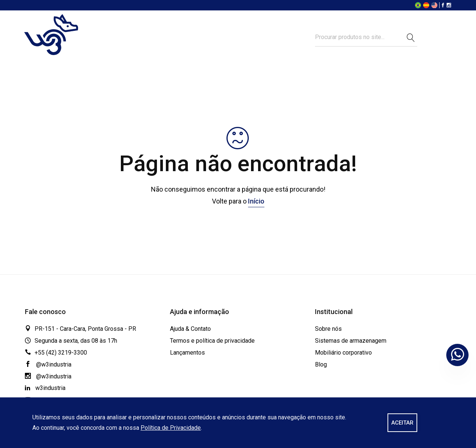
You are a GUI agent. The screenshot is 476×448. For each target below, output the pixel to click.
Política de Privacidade (171, 428)
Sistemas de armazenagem (351, 341)
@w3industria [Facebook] (48, 364)
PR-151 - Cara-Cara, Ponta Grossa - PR (85, 329)
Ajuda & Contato (190, 329)
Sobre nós (328, 329)
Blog (321, 364)
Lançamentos (187, 353)
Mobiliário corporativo (343, 353)
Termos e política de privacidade (212, 341)
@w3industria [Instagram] (48, 376)
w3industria (45, 388)
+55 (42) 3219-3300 (61, 353)
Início (256, 201)
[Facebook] (443, 6)
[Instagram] (449, 6)
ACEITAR (402, 423)
